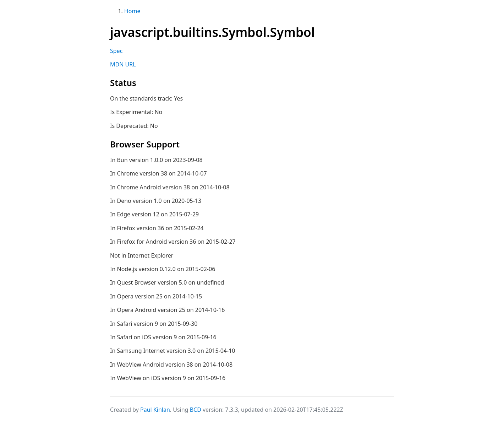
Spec (116, 51)
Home (132, 11)
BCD (196, 410)
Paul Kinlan (155, 410)
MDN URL (123, 64)
